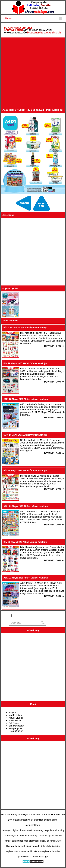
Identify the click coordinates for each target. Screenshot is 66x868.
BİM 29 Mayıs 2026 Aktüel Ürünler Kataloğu (25, 363)
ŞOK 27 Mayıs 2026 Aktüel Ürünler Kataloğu (26, 435)
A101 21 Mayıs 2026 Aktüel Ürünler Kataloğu (26, 578)
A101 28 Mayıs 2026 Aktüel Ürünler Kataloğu (26, 399)
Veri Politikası (15, 715)
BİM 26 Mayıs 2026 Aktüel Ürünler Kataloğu (25, 471)
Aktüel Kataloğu (40, 857)
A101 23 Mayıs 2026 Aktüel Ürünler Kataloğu (26, 506)
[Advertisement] (33, 74)
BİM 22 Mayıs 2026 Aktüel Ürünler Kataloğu (25, 542)
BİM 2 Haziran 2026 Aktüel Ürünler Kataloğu (25, 328)
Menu (8, 18)
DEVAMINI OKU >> (54, 346)
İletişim (12, 713)
